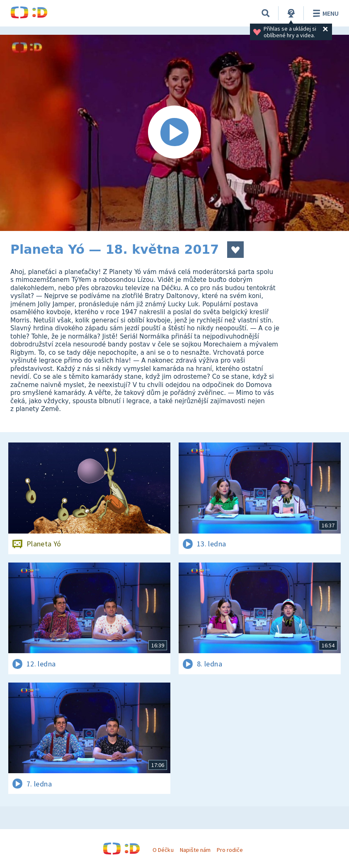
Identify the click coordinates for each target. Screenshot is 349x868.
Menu (324, 13)
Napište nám (195, 850)
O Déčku (163, 850)
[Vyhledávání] (266, 13)
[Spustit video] (174, 133)
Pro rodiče (230, 850)
